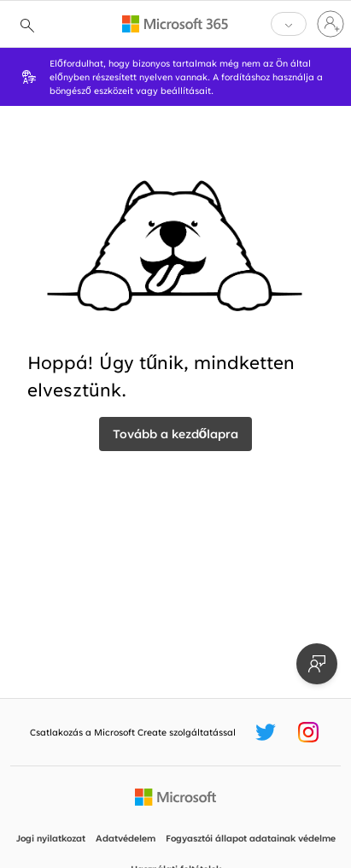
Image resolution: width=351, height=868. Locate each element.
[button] (289, 24)
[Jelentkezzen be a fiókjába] (331, 24)
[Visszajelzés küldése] (317, 664)
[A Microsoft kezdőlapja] (175, 797)
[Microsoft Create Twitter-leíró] (266, 732)
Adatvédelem (126, 838)
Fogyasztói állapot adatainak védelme (251, 838)
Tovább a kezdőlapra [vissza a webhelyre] (176, 434)
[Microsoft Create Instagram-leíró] (308, 732)
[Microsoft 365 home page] (175, 24)
